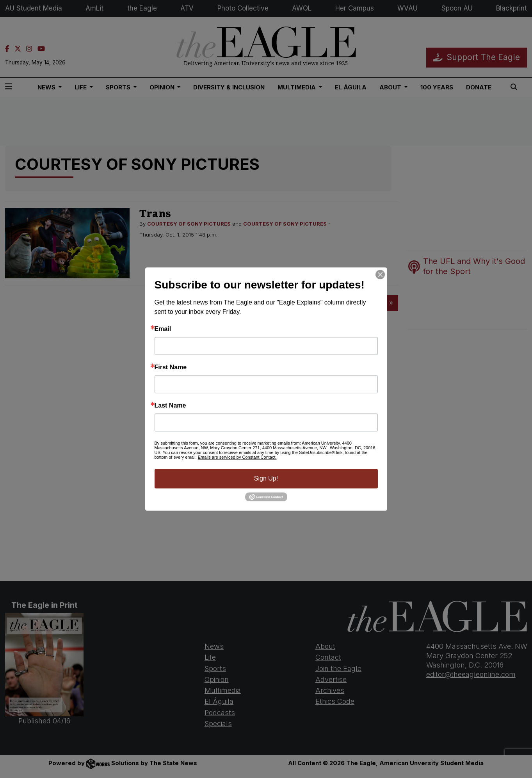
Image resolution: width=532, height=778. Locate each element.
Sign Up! (266, 478)
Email (163, 329)
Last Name (170, 406)
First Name (171, 367)
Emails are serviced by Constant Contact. (237, 457)
